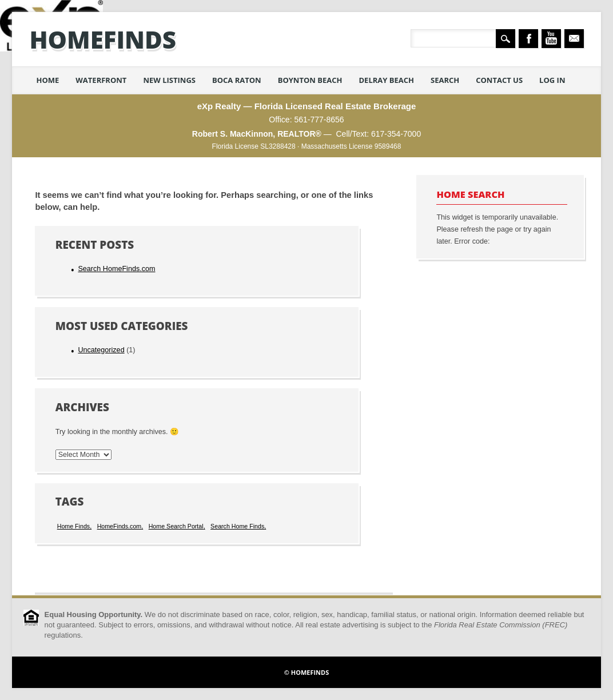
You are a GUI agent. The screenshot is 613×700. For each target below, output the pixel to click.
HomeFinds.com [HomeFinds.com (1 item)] (120, 526)
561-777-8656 (319, 120)
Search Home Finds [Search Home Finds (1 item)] (237, 526)
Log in (552, 80)
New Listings (169, 80)
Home (47, 80)
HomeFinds (103, 39)
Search (445, 80)
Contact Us (499, 80)
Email (574, 39)
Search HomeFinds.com (116, 269)
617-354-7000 (396, 134)
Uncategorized (101, 350)
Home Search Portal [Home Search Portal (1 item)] (176, 526)
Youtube (551, 39)
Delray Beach (386, 80)
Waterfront (101, 80)
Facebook (528, 39)
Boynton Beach (310, 80)
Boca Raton (237, 80)
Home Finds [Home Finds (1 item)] (73, 526)
